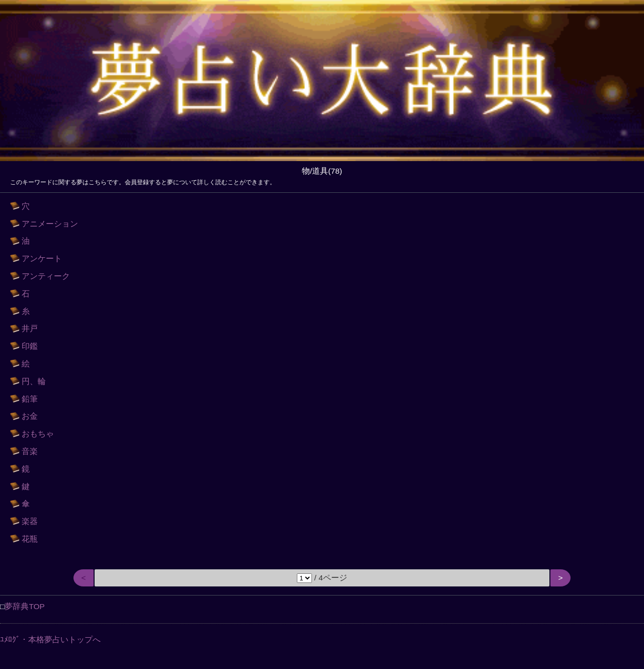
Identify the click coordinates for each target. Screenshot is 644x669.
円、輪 (34, 381)
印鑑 (30, 346)
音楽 (30, 451)
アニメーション (50, 224)
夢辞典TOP (25, 606)
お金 (30, 416)
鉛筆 (30, 399)
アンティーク (46, 276)
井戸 (30, 328)
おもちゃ (38, 434)
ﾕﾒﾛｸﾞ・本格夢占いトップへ (50, 640)
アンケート (42, 258)
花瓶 (30, 539)
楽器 (30, 521)
